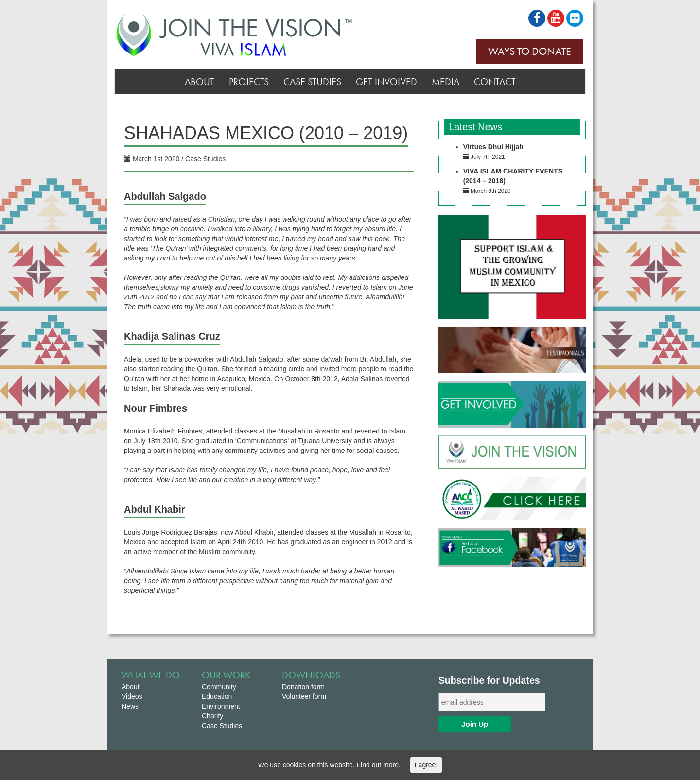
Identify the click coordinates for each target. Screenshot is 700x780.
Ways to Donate (530, 51)
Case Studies (312, 82)
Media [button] (446, 82)
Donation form (303, 687)
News (130, 706)
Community (219, 687)
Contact (495, 82)
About (200, 82)
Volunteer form (304, 696)
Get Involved (386, 82)
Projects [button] (249, 82)
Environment (221, 706)
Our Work (226, 675)
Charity (212, 716)
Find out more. (379, 765)
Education (217, 696)
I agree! (426, 765)
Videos (132, 696)
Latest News (474, 127)
